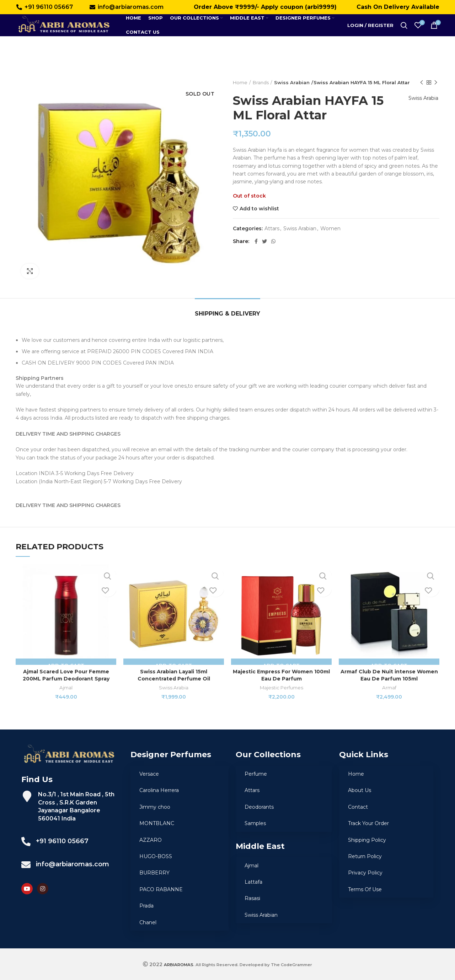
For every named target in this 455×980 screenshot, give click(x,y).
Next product (436, 83)
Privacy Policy (365, 873)
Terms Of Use (365, 889)
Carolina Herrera (159, 790)
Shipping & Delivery (227, 314)
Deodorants (259, 807)
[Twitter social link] (264, 241)
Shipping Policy (367, 840)
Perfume (256, 774)
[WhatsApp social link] (273, 241)
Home (240, 82)
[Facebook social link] (256, 241)
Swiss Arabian (290, 82)
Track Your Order (368, 823)
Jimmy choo (155, 807)
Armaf (389, 688)
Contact (358, 807)
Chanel (148, 922)
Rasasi (252, 898)
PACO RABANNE (161, 889)
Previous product (422, 83)
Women (330, 229)
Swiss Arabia (421, 106)
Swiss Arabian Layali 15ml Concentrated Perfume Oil (174, 675)
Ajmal (66, 688)
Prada (146, 906)
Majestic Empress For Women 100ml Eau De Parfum (281, 675)
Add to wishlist (259, 209)
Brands (261, 82)
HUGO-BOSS (156, 856)
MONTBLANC (157, 823)
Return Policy (365, 856)
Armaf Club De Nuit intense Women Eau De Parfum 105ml (389, 675)
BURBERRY (154, 873)
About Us (360, 790)
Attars (272, 229)
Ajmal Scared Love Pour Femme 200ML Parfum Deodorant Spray (66, 675)
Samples (255, 823)
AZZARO (151, 840)
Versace (149, 774)
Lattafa (253, 882)
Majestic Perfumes (282, 688)
